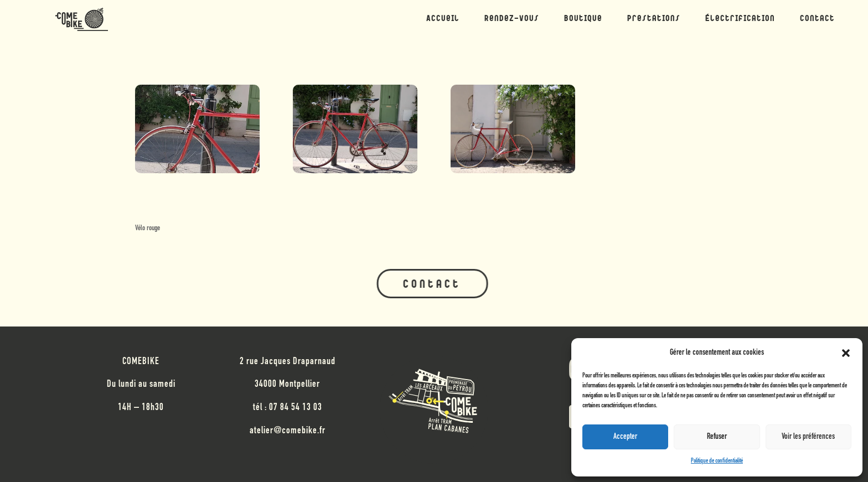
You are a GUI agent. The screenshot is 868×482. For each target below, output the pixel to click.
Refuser (717, 437)
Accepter (625, 437)
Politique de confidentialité (717, 461)
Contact (432, 285)
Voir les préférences (808, 437)
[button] (846, 353)
